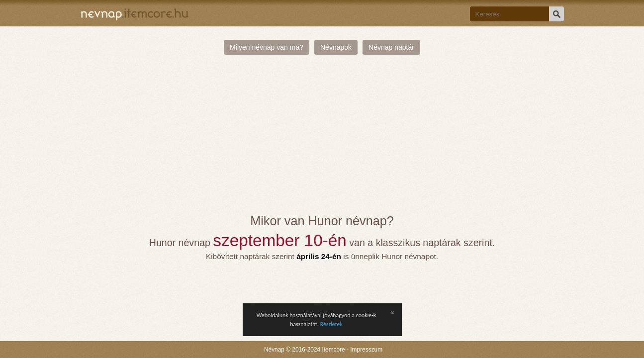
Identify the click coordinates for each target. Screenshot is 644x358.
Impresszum (366, 350)
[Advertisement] (322, 139)
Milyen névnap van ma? (267, 47)
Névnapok (336, 47)
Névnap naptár (391, 47)
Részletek (331, 324)
